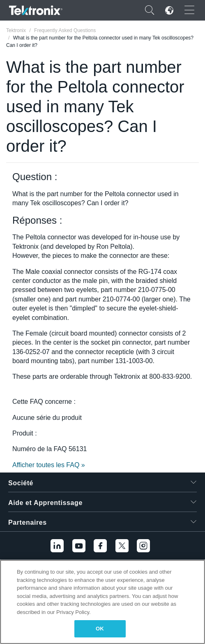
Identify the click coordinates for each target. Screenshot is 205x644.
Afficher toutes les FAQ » (49, 465)
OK (100, 629)
